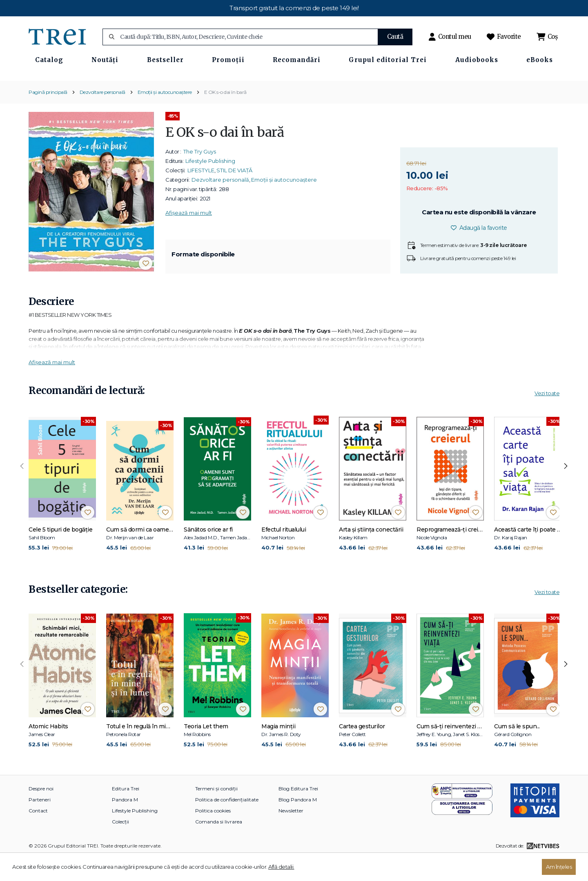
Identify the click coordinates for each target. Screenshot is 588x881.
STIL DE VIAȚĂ (234, 194)
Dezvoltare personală (102, 116)
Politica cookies (213, 834)
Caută (395, 37)
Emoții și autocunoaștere (165, 116)
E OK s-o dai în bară (225, 116)
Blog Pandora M (298, 823)
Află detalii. (281, 867)
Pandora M (125, 823)
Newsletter (291, 834)
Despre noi (41, 812)
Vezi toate (547, 417)
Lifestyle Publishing (210, 185)
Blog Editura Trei (298, 812)
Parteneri (40, 823)
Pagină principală (48, 116)
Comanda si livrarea (219, 845)
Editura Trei (126, 812)
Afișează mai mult (189, 236)
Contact (38, 834)
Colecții (120, 845)
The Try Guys (200, 175)
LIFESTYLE (201, 194)
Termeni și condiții (216, 812)
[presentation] (22, 490)
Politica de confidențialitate (227, 823)
